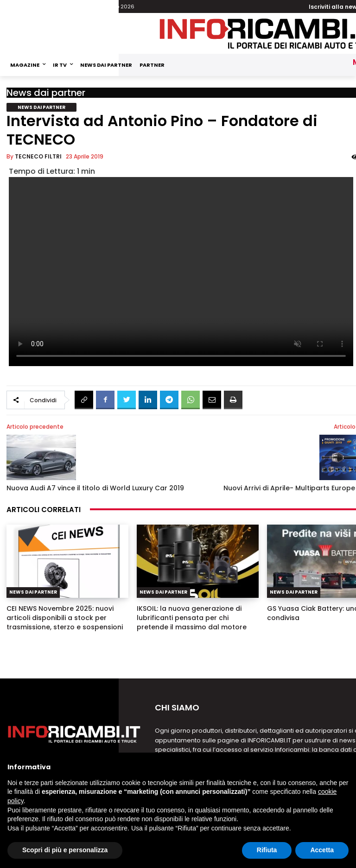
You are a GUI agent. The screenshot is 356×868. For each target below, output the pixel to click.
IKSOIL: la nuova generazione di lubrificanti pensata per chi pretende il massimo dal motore (192, 618)
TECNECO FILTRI (38, 156)
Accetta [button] (322, 850)
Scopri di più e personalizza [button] (65, 850)
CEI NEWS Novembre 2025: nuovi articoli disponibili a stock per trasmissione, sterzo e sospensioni (65, 618)
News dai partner (46, 93)
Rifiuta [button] (267, 850)
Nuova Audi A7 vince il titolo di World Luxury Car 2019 (95, 488)
